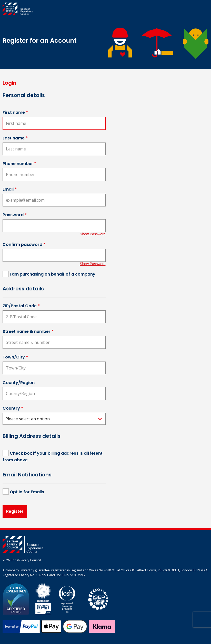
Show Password (93, 234)
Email (10, 189)
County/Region (19, 383)
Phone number (19, 164)
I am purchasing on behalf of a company (53, 274)
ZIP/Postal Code (21, 306)
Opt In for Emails (27, 492)
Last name (15, 138)
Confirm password (24, 244)
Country (13, 408)
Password (15, 215)
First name (15, 112)
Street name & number (28, 331)
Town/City (15, 357)
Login (9, 83)
